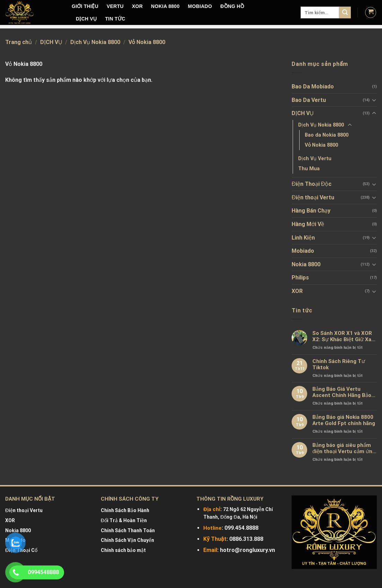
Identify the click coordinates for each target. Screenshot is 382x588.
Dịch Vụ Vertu (315, 159)
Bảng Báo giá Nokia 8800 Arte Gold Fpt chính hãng (344, 420)
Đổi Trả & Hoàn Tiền (124, 520)
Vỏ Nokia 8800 (321, 145)
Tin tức (115, 19)
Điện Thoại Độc (312, 184)
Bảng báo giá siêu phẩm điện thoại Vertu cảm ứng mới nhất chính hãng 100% (344, 448)
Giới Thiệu (85, 6)
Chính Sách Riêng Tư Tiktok (339, 364)
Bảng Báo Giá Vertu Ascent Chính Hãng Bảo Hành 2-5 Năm (342, 392)
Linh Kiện (303, 238)
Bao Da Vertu (309, 100)
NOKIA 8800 (165, 6)
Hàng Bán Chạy (311, 211)
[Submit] (345, 12)
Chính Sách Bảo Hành (125, 510)
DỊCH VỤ (86, 19)
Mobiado (303, 251)
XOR (137, 6)
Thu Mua (309, 169)
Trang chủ (19, 42)
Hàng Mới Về (308, 224)
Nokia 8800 (306, 264)
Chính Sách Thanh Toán (128, 530)
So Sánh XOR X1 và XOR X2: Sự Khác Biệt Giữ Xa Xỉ (342, 336)
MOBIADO (200, 6)
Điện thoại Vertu (313, 197)
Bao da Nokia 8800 (327, 135)
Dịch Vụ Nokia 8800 (95, 42)
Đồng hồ (232, 6)
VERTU (115, 6)
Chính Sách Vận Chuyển (127, 540)
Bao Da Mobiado (313, 87)
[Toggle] (374, 100)
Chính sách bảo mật (123, 550)
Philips (300, 278)
